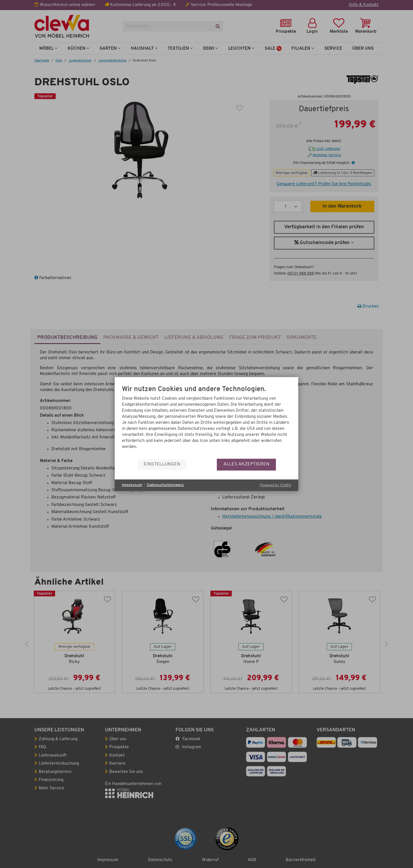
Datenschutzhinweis (165, 485)
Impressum (132, 485)
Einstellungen (162, 464)
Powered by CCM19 (275, 485)
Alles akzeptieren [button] (246, 464)
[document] (206, 422)
